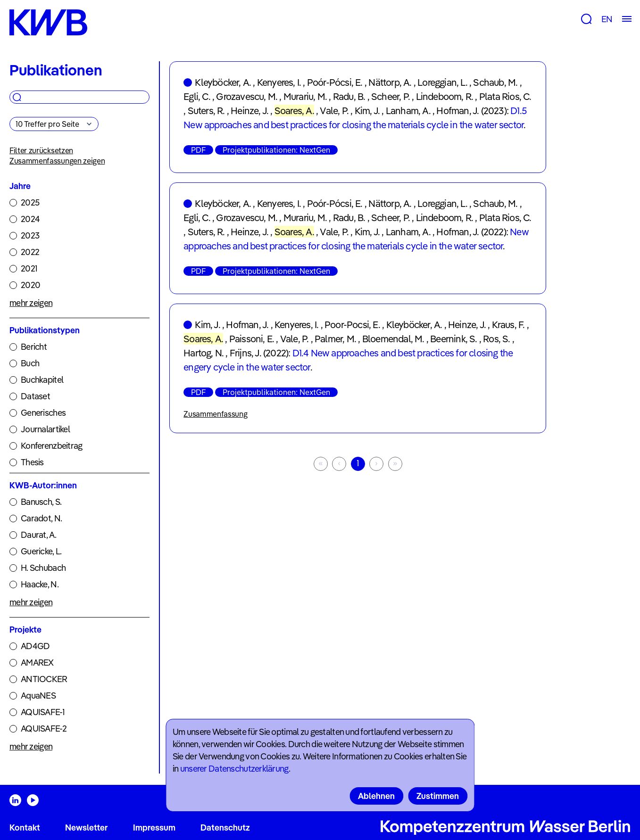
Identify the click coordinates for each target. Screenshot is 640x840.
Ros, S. (496, 339)
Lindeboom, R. (445, 96)
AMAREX (37, 663)
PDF (198, 150)
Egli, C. (197, 96)
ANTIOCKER (44, 679)
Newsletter (86, 828)
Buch (30, 363)
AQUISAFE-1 (43, 712)
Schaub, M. (495, 82)
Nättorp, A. (390, 82)
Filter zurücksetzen (41, 150)
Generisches (43, 413)
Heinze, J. (249, 111)
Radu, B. (349, 96)
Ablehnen (376, 796)
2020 (30, 285)
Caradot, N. (41, 518)
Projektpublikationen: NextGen (276, 150)
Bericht (34, 347)
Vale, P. (334, 111)
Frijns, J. (245, 353)
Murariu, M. (305, 96)
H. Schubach (43, 568)
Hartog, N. (204, 353)
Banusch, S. (41, 502)
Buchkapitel (42, 380)
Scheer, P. (391, 96)
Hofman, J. (457, 111)
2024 (30, 219)
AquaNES (38, 696)
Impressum (154, 828)
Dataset (35, 396)
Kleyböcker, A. (223, 82)
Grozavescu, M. (247, 96)
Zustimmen (438, 796)
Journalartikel (45, 429)
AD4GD (35, 646)
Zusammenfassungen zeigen (57, 161)
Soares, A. (294, 111)
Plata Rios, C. (505, 96)
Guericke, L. (41, 551)
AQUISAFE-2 (44, 729)
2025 (30, 202)
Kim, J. (367, 111)
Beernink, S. (453, 339)
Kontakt (25, 828)
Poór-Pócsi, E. (335, 82)
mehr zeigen (31, 303)
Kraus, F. (508, 325)
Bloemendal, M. (393, 339)
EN (607, 19)
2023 (30, 235)
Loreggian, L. (442, 82)
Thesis (32, 462)
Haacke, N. (40, 584)
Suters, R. (206, 111)
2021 (29, 268)
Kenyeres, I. (279, 82)
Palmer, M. (335, 339)
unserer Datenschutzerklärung (234, 769)
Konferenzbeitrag (51, 446)
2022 (30, 252)
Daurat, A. (38, 535)
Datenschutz (225, 828)
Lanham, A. (408, 111)
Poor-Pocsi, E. (352, 325)
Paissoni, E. (252, 339)
